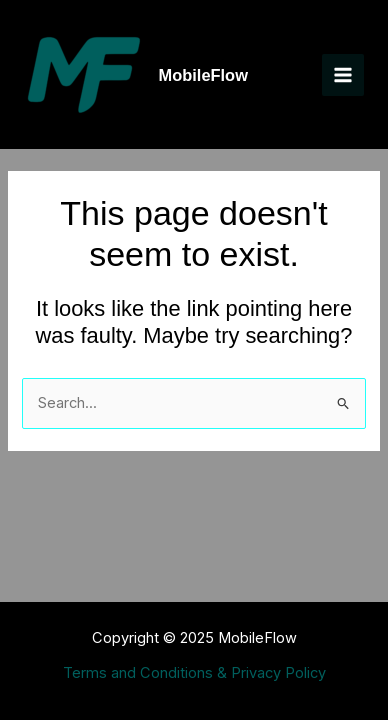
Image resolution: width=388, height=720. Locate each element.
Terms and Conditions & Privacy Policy (194, 673)
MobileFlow (203, 75)
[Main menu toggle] (343, 75)
